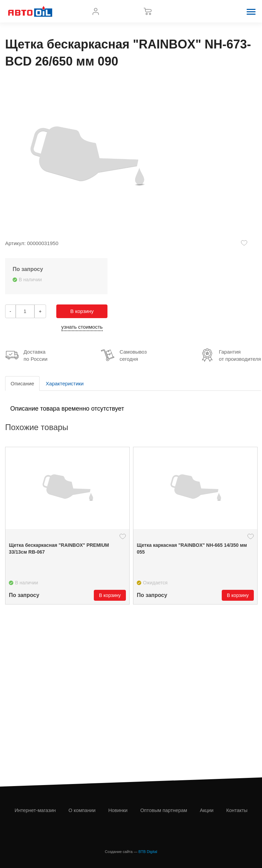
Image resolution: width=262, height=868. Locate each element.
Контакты (237, 810)
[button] (251, 11)
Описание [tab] (22, 383)
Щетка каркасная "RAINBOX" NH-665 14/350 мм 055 (192, 549)
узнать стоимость (82, 327)
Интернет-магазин (35, 810)
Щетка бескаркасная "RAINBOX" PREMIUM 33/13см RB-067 (59, 549)
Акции (207, 810)
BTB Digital (148, 852)
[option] (67, 526)
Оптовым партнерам (164, 810)
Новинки (118, 810)
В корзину (82, 311)
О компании (82, 810)
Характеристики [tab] (65, 383)
